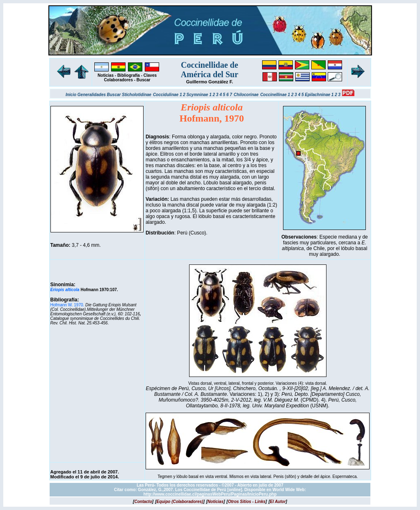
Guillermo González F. (210, 82)
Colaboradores (118, 80)
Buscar (144, 80)
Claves (150, 75)
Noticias (106, 75)
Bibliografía (129, 75)
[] (143, 502)
